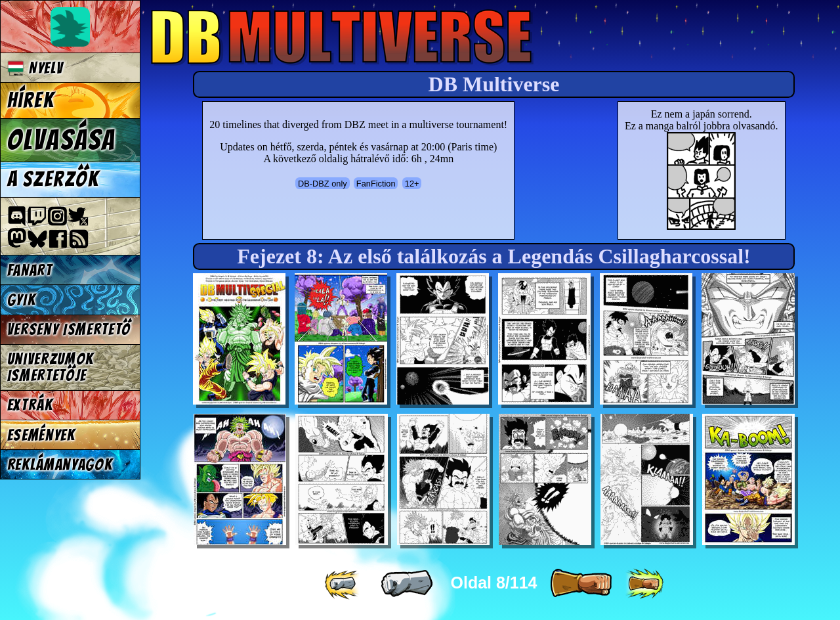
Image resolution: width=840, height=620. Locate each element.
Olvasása (62, 140)
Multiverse (342, 37)
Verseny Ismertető (69, 329)
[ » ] (581, 584)
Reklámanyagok (60, 465)
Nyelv (35, 68)
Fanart (30, 270)
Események (41, 435)
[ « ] (407, 584)
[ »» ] (644, 584)
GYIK (22, 300)
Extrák (30, 405)
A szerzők (53, 179)
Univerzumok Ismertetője (51, 367)
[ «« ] (343, 584)
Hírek (31, 100)
